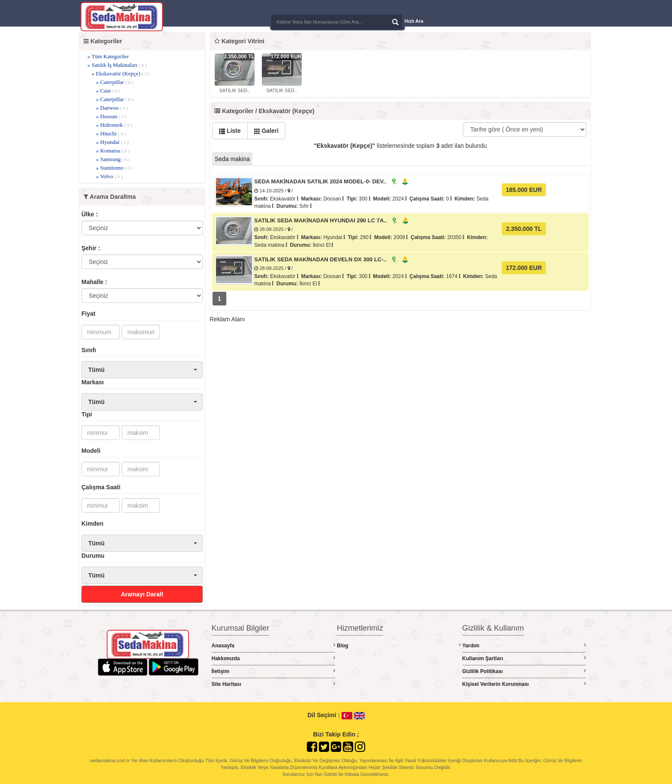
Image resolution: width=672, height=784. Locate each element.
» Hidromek (114, 125)
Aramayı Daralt (142, 594)
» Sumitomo (114, 168)
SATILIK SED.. (234, 90)
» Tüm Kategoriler (108, 56)
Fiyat (88, 314)
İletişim (274, 671)
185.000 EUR (524, 190)
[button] (142, 370)
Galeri (267, 131)
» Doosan (111, 116)
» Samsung (113, 159)
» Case (108, 91)
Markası (93, 382)
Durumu (93, 556)
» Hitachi (111, 133)
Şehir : (91, 248)
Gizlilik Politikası (524, 671)
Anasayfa (274, 645)
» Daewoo (112, 108)
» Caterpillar (115, 82)
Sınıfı (89, 350)
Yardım (524, 645)
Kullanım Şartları (524, 658)
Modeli (91, 451)
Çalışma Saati (101, 487)
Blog (399, 645)
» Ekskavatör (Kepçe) (121, 73)
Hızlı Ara (414, 21)
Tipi (87, 414)
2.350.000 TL (524, 229)
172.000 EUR (524, 268)
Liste (230, 131)
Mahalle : (94, 282)
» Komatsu (113, 151)
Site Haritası (274, 684)
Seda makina (232, 159)
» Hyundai (112, 142)
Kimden (92, 524)
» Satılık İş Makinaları (117, 65)
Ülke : (90, 214)
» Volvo (109, 176)
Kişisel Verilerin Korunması (524, 684)
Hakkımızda (274, 658)
